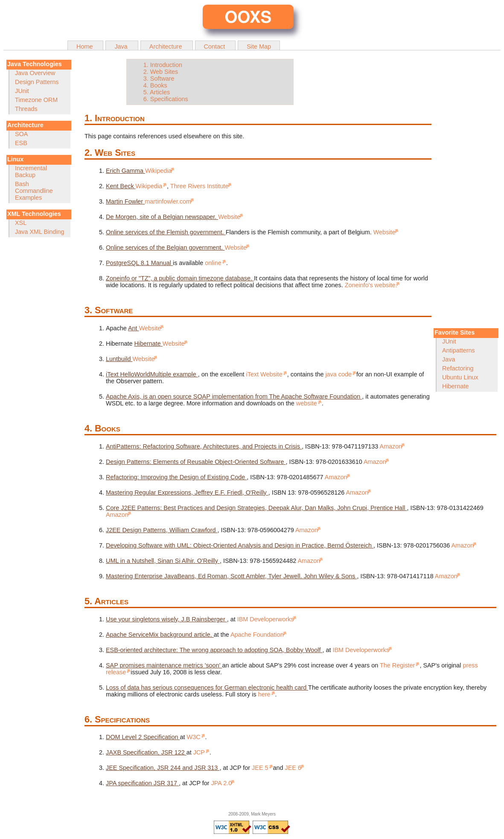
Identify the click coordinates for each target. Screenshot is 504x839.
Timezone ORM (36, 100)
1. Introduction (163, 65)
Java (122, 47)
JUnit (22, 91)
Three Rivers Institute (200, 186)
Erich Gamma (125, 171)
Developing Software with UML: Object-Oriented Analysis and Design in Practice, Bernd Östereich (240, 545)
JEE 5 (261, 768)
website (307, 403)
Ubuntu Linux (460, 377)
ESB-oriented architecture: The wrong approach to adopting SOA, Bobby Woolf (214, 650)
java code (339, 374)
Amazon (391, 446)
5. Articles (157, 92)
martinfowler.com (168, 201)
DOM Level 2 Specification (143, 737)
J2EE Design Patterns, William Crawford (162, 530)
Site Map (259, 47)
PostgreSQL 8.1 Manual (139, 263)
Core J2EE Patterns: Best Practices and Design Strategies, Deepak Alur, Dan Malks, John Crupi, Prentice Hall (256, 508)
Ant (134, 328)
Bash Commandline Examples (34, 191)
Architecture (167, 47)
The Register (398, 665)
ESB (21, 143)
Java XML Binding (39, 232)
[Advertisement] (465, 194)
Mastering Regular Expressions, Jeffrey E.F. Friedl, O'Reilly (187, 492)
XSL (21, 223)
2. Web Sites (161, 72)
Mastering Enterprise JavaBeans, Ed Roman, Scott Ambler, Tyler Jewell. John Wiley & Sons (231, 576)
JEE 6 (293, 768)
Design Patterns (37, 82)
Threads (26, 109)
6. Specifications (166, 99)
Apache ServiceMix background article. (160, 635)
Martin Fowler (125, 201)
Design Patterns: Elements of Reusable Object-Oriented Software (196, 462)
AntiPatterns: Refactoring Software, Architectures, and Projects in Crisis (204, 446)
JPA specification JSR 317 (142, 783)
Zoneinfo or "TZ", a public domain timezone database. (180, 278)
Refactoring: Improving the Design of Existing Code (176, 477)
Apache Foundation (257, 635)
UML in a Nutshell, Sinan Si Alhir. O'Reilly (163, 561)
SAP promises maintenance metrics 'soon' (164, 665)
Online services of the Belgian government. (165, 248)
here (265, 694)
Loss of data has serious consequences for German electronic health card (207, 688)
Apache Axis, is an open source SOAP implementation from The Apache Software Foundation (234, 396)
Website (229, 217)
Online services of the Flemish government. (166, 232)
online (214, 263)
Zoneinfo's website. (371, 285)
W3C (195, 737)
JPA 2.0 (222, 783)
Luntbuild (119, 359)
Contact (216, 47)
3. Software (159, 79)
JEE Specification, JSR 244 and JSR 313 (163, 768)
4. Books (155, 85)
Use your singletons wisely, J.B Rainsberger (166, 619)
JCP (200, 752)
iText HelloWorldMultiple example (152, 374)
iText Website (265, 374)
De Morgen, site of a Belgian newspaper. (162, 217)
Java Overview (35, 73)
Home (85, 47)
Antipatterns (459, 350)
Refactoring (458, 368)
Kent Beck (121, 186)
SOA (21, 134)
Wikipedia (158, 171)
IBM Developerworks (266, 619)
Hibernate (455, 386)
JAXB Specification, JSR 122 (146, 752)
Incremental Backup (31, 172)
